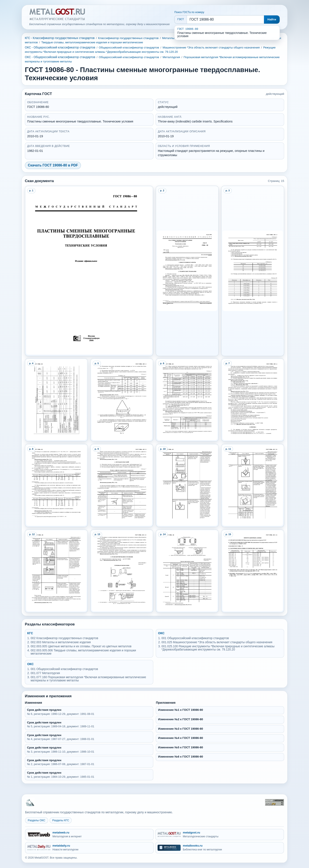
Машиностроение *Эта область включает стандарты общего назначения (211, 48)
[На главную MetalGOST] (30, 802)
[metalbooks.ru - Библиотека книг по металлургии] (220, 848)
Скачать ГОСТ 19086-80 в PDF (53, 165)
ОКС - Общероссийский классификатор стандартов (60, 48)
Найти (272, 19)
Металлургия (171, 57)
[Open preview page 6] (187, 400)
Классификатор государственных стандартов (128, 38)
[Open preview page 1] (89, 271)
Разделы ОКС (37, 820)
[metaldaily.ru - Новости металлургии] (89, 848)
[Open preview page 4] (56, 400)
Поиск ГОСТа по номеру (189, 12)
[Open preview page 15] (253, 571)
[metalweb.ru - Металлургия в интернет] (89, 835)
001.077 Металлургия (45, 673)
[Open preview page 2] (187, 271)
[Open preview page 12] (56, 571)
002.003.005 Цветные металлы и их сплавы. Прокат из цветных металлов (81, 646)
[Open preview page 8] (56, 485)
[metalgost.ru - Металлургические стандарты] (220, 835)
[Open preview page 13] (122, 571)
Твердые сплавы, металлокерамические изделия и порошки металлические (92, 42)
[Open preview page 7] (253, 400)
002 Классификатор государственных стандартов (64, 638)
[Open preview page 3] (253, 271)
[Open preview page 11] (253, 485)
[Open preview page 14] (187, 571)
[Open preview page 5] (122, 400)
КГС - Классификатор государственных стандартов (60, 38)
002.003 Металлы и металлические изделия (61, 642)
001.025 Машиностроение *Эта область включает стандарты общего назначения (217, 642)
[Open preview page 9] (122, 485)
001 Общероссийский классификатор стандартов (195, 638)
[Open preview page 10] (187, 485)
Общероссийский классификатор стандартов (129, 48)
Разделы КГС (61, 820)
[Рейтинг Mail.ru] (274, 802)
